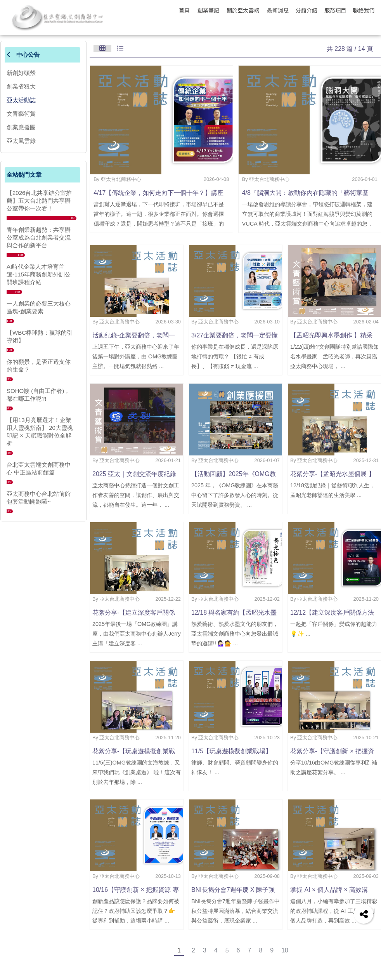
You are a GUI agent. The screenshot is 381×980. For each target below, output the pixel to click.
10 (285, 950)
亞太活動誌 (21, 100)
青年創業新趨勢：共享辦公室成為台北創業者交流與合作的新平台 (39, 237)
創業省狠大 (21, 86)
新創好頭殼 (21, 73)
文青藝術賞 (21, 114)
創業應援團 (21, 127)
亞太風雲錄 (21, 141)
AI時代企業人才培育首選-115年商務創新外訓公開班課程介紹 (39, 274)
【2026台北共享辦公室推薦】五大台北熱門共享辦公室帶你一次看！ (39, 201)
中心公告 (23, 55)
